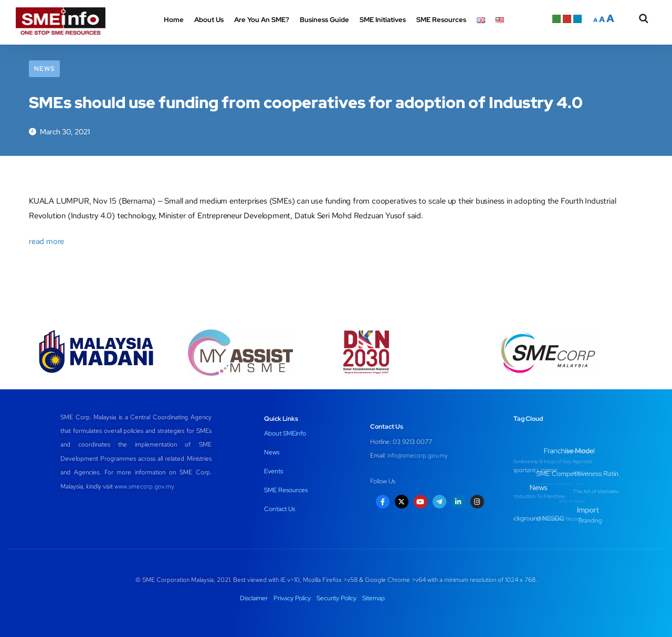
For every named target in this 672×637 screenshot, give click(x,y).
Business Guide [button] (324, 20)
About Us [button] (209, 20)
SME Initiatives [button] (383, 20)
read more (46, 241)
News (44, 69)
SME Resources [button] (441, 20)
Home (174, 20)
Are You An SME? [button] (262, 20)
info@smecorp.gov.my (418, 455)
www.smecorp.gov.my (144, 486)
